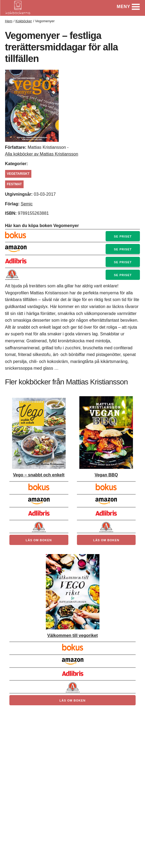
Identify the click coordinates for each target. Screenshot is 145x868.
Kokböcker (24, 21)
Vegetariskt (18, 174)
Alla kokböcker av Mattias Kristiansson (42, 154)
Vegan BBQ (106, 475)
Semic (27, 204)
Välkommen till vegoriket (72, 635)
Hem (9, 21)
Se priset (123, 236)
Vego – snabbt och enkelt (39, 475)
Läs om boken (39, 540)
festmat (14, 184)
